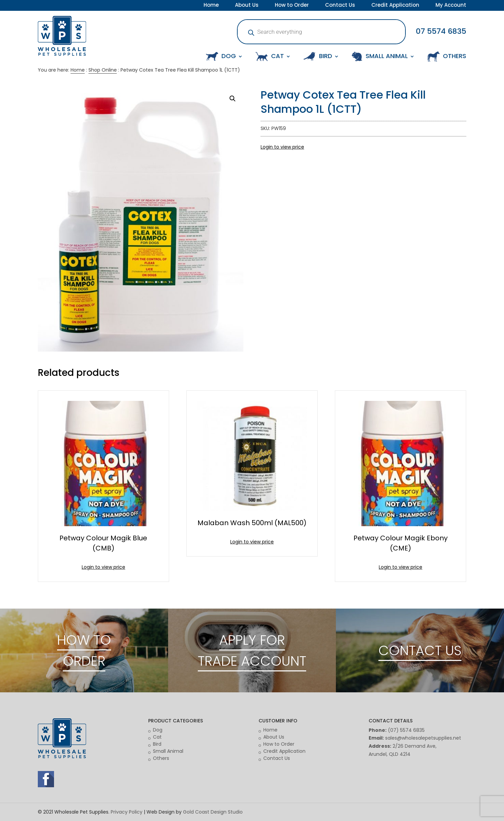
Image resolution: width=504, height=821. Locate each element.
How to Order (292, 6)
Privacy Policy (127, 812)
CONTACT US (420, 650)
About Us (247, 6)
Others (161, 758)
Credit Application (395, 6)
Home (211, 6)
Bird (157, 744)
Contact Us (340, 6)
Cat (157, 737)
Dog (158, 730)
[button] (233, 99)
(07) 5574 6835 (406, 730)
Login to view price (282, 147)
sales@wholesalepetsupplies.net (423, 738)
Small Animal (168, 751)
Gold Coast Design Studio (213, 812)
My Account (451, 6)
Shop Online (103, 70)
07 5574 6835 (441, 31)
